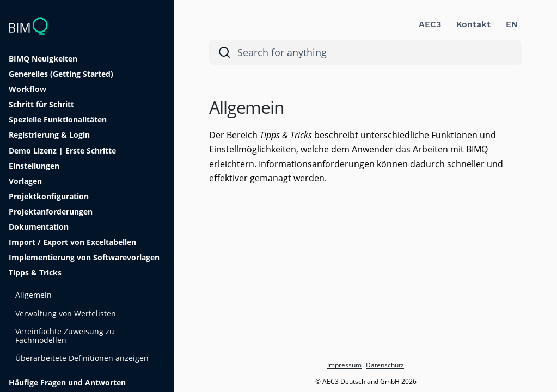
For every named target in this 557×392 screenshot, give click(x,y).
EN (512, 24)
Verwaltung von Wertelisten (66, 313)
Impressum (344, 365)
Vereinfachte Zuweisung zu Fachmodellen (65, 336)
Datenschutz (385, 365)
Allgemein (33, 295)
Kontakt (473, 24)
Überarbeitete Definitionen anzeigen (82, 358)
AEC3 (430, 24)
